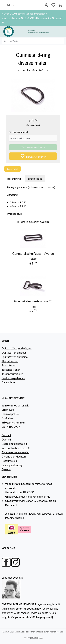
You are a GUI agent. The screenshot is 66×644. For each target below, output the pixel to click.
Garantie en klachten (14, 456)
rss (41, 638)
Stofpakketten (10, 361)
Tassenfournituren (12, 374)
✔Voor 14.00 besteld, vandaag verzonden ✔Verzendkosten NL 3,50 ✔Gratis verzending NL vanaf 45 (32, 18)
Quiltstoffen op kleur (14, 353)
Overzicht (12, 169)
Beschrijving (14, 179)
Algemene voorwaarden (15, 452)
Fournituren (9, 365)
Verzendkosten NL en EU (16, 448)
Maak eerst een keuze (33, 147)
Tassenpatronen (11, 370)
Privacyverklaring (12, 465)
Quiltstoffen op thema (15, 357)
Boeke (5, 378)
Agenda (6, 469)
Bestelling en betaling (14, 444)
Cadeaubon (8, 382)
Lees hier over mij (12, 578)
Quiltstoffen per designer (17, 348)
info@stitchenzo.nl (13, 422)
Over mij (7, 439)
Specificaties (35, 179)
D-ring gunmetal (18, 132)
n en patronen (17, 378)
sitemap (35, 638)
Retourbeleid (9, 461)
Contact (6, 435)
